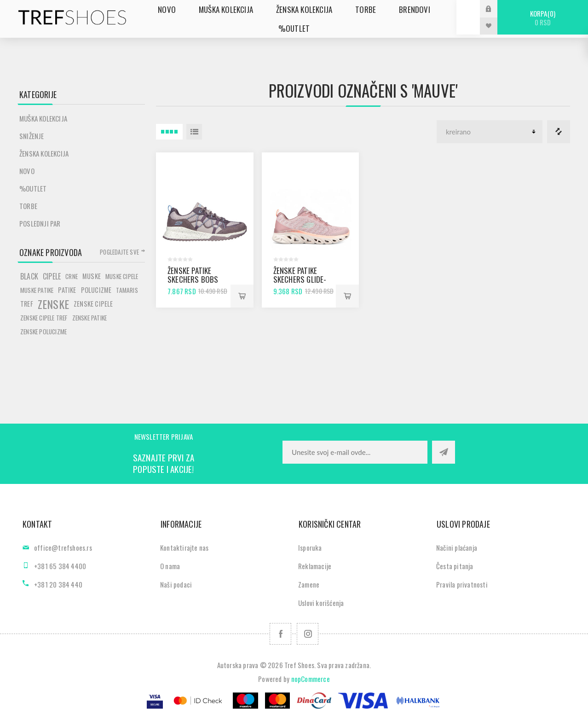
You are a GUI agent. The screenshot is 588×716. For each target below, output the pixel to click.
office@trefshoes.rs (63, 547)
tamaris (127, 290)
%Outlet (33, 188)
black (29, 276)
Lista (194, 132)
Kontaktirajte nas (184, 547)
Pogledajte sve (119, 252)
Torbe (28, 206)
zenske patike (90, 318)
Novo (27, 171)
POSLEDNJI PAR (40, 223)
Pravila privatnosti (462, 584)
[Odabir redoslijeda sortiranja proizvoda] (490, 132)
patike (67, 290)
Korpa (543, 18)
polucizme (96, 290)
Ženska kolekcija (44, 153)
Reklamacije (315, 566)
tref (27, 304)
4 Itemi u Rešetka (169, 132)
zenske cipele (93, 304)
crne (72, 276)
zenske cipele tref (44, 318)
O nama (170, 566)
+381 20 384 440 (58, 584)
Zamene (309, 584)
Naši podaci (176, 584)
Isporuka (310, 547)
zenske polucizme (43, 332)
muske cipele (122, 276)
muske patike (37, 290)
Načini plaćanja (457, 547)
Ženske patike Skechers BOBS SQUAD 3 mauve (193, 279)
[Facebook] (280, 634)
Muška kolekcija (43, 118)
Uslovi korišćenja (321, 603)
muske (92, 276)
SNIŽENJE (32, 136)
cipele (52, 276)
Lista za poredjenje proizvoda (559, 132)
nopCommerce (311, 679)
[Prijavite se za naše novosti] (355, 452)
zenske (53, 304)
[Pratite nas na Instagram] (308, 634)
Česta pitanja (455, 566)
